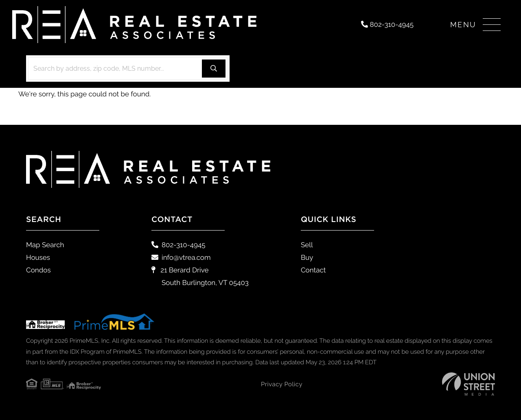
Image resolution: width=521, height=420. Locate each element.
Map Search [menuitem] (45, 245)
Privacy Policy (282, 384)
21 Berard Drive (200, 276)
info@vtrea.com (181, 257)
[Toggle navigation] (475, 25)
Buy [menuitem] (307, 257)
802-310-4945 (387, 24)
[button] (214, 69)
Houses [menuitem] (38, 257)
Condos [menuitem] (38, 270)
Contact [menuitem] (313, 270)
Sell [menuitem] (307, 245)
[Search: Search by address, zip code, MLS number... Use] (128, 69)
